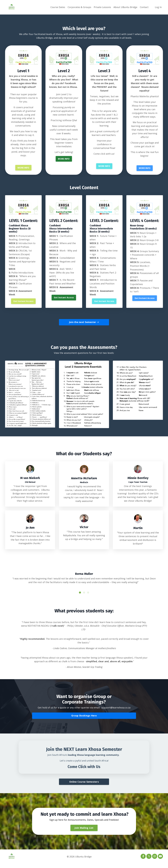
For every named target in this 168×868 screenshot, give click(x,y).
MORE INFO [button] (23, 168)
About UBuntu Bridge (125, 7)
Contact (144, 7)
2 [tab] (84, 596)
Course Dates (58, 7)
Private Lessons (102, 7)
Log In (158, 7)
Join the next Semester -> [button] (84, 323)
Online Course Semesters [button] (84, 786)
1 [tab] (80, 596)
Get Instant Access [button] (23, 302)
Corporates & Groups (79, 7)
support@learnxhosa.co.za (116, 711)
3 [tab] (88, 596)
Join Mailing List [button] (84, 832)
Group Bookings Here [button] (84, 719)
